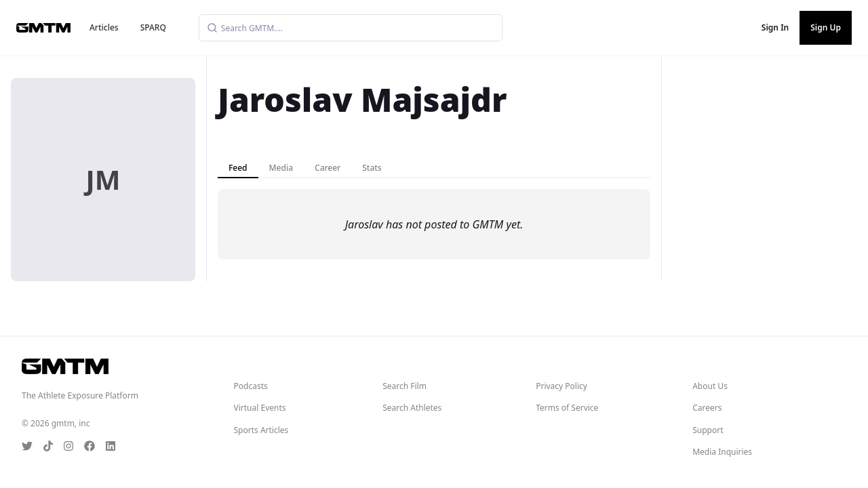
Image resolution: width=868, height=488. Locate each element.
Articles (104, 27)
